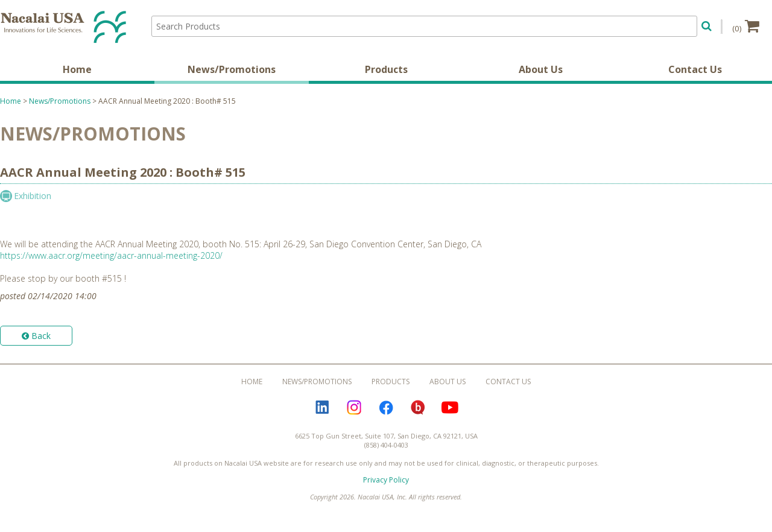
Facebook (386, 408)
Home (77, 69)
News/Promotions (232, 69)
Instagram (354, 408)
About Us (541, 69)
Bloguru (418, 408)
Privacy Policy (386, 480)
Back (36, 336)
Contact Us (695, 69)
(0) (746, 26)
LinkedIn (322, 408)
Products (386, 69)
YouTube (450, 408)
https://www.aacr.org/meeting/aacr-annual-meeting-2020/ (111, 255)
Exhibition (33, 196)
